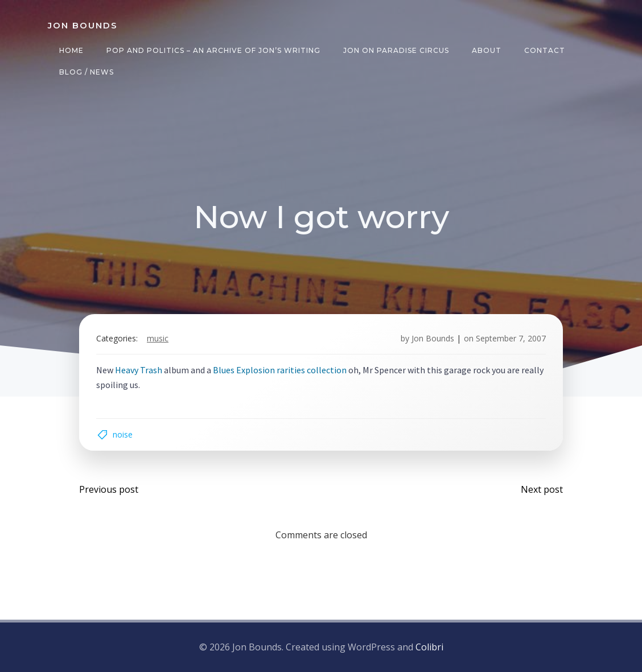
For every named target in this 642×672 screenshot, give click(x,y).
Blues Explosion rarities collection (280, 370)
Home (71, 50)
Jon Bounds (433, 338)
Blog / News (87, 72)
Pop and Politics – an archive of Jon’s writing (213, 50)
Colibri (429, 647)
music (158, 338)
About (487, 50)
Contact (545, 50)
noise (123, 434)
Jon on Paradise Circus (396, 50)
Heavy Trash (139, 370)
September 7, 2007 (511, 338)
